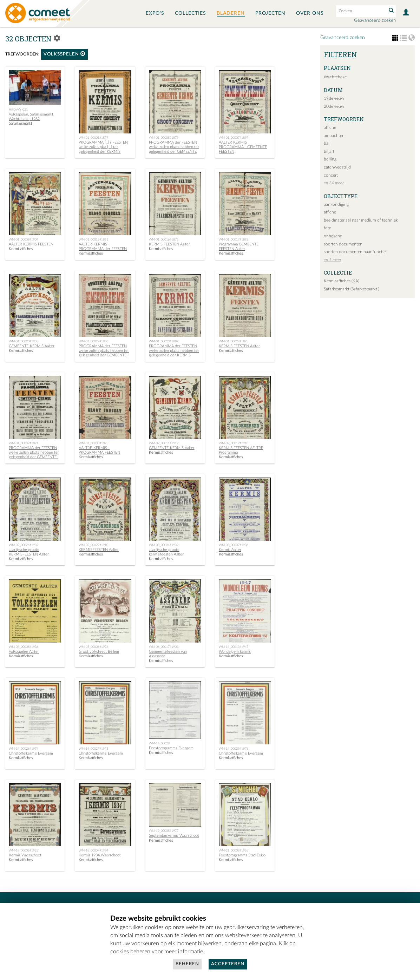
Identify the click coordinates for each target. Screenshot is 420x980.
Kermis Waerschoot (25, 855)
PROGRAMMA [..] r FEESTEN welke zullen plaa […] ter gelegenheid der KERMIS (103, 147)
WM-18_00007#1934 (93, 850)
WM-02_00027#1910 (93, 545)
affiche (330, 127)
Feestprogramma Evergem (171, 748)
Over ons (310, 13)
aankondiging (336, 204)
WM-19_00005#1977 (164, 831)
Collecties (191, 13)
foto (328, 228)
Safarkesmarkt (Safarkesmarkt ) (352, 289)
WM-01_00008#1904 (24, 239)
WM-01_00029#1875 (234, 341)
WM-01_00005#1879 (164, 138)
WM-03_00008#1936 (24, 647)
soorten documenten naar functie (355, 252)
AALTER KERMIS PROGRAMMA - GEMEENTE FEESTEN (243, 147)
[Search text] (361, 11)
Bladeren (231, 13)
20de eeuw (334, 106)
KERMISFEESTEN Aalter (99, 550)
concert (331, 175)
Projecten (270, 13)
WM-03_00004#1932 (164, 545)
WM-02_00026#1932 (24, 545)
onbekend (333, 236)
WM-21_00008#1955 (234, 850)
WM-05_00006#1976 (93, 647)
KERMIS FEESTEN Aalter (169, 244)
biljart (329, 151)
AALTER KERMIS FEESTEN (31, 244)
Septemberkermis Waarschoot (174, 836)
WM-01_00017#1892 (234, 239)
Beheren (187, 964)
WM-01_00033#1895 (93, 443)
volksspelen (64, 54)
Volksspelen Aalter (24, 652)
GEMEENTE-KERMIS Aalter (32, 346)
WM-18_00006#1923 (24, 850)
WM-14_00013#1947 (234, 647)
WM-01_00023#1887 (164, 341)
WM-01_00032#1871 (24, 443)
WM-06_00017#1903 (164, 647)
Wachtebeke (335, 77)
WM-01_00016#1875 (164, 239)
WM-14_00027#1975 (93, 749)
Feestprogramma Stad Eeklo (242, 855)
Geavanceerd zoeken (375, 21)
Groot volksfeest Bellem (99, 652)
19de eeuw (334, 98)
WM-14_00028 (159, 743)
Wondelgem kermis (235, 652)
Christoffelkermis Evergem (31, 753)
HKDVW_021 (18, 110)
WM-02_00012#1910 (234, 443)
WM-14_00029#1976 (234, 749)
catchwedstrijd (337, 167)
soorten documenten (343, 244)
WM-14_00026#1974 (24, 749)
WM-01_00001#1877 (93, 138)
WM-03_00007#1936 (234, 545)
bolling (330, 159)
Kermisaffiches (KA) (342, 281)
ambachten (334, 136)
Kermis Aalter (230, 550)
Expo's (155, 13)
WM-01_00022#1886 (93, 341)
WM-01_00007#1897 (234, 138)
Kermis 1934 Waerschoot (100, 855)
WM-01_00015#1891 (93, 239)
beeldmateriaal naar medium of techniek (361, 220)
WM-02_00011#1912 (164, 443)
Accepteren (228, 964)
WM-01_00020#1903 (24, 341)
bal (327, 143)
